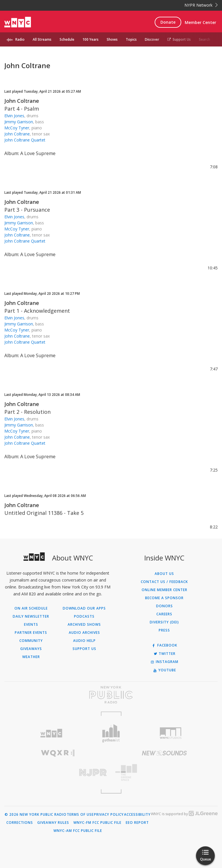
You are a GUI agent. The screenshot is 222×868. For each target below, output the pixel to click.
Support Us (179, 39)
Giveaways (31, 649)
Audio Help (84, 641)
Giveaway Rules (53, 823)
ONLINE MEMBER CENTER (164, 590)
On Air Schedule (31, 608)
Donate (168, 22)
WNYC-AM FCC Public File (78, 831)
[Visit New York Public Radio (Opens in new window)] (111, 695)
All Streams (42, 39)
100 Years (90, 39)
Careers (164, 614)
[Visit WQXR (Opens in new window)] (58, 753)
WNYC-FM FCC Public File (97, 823)
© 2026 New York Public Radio (36, 815)
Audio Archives (84, 633)
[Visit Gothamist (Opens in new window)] (111, 733)
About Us (164, 574)
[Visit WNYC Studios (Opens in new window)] (171, 733)
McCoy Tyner (17, 128)
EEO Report (137, 823)
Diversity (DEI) (164, 622)
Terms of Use (80, 815)
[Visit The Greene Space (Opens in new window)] (164, 773)
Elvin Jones (14, 116)
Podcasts (84, 616)
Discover (152, 39)
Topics (131, 39)
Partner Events (31, 633)
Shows (112, 39)
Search (205, 39)
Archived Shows (84, 625)
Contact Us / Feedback (164, 582)
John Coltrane (22, 101)
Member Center (200, 22)
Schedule (67, 39)
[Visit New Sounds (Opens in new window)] (164, 753)
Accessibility (137, 815)
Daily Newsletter (31, 616)
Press (164, 630)
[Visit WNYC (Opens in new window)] (51, 733)
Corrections (20, 823)
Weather (31, 657)
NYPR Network (201, 5)
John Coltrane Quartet (25, 140)
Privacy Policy (109, 815)
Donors (164, 606)
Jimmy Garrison (19, 122)
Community (31, 641)
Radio (20, 39)
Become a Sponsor (164, 598)
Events (31, 625)
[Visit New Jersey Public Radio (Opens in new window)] (58, 773)
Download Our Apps (84, 608)
